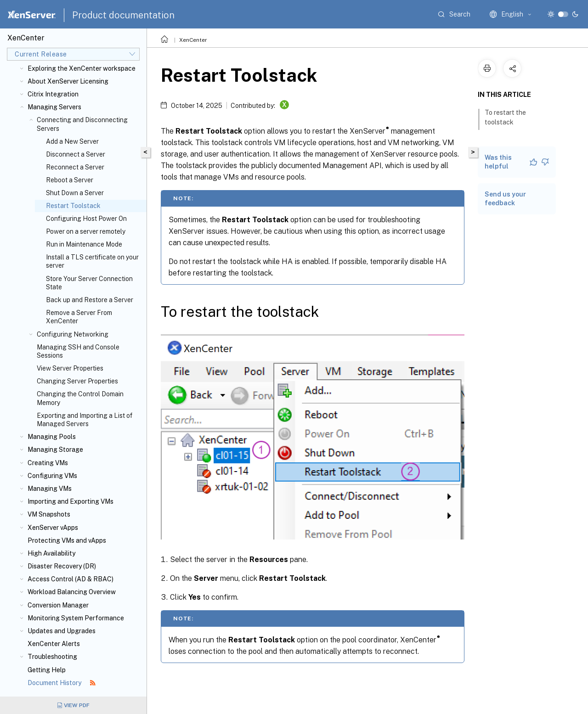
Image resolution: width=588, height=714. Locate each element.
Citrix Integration (53, 94)
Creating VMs (48, 463)
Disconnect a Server (76, 154)
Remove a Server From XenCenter (79, 317)
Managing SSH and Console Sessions (78, 351)
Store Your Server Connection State (89, 283)
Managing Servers (54, 107)
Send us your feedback (505, 199)
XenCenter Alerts (54, 644)
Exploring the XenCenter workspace (82, 68)
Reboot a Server (70, 180)
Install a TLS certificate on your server (92, 261)
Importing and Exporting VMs (71, 501)
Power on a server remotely (86, 231)
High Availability (51, 553)
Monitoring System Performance (76, 618)
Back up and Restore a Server (90, 300)
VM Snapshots (49, 514)
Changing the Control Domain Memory (80, 398)
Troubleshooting (52, 657)
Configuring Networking (73, 334)
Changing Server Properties (77, 381)
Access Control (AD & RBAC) (71, 579)
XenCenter (193, 40)
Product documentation (123, 15)
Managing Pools (52, 437)
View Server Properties (70, 368)
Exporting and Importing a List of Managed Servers (85, 420)
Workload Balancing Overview (72, 592)
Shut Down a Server (75, 193)
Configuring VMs (52, 476)
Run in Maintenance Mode (84, 244)
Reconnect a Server (75, 167)
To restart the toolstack (505, 117)
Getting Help (47, 670)
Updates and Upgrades (62, 631)
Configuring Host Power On (86, 219)
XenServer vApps (53, 528)
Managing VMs (50, 489)
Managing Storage (55, 450)
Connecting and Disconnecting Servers (82, 124)
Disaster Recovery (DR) (62, 566)
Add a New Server (72, 141)
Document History (62, 683)
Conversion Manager (58, 605)
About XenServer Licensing (68, 81)
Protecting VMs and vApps (67, 540)
